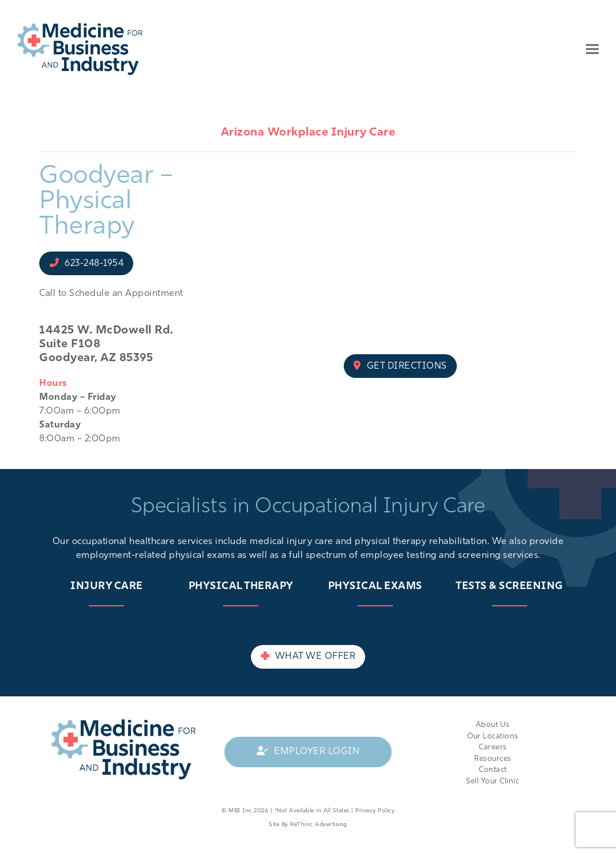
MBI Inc (240, 811)
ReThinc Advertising (319, 825)
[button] (592, 49)
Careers (493, 747)
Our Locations (493, 736)
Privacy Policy (375, 811)
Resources (493, 759)
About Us (493, 725)
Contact (493, 770)
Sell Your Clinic (493, 781)
